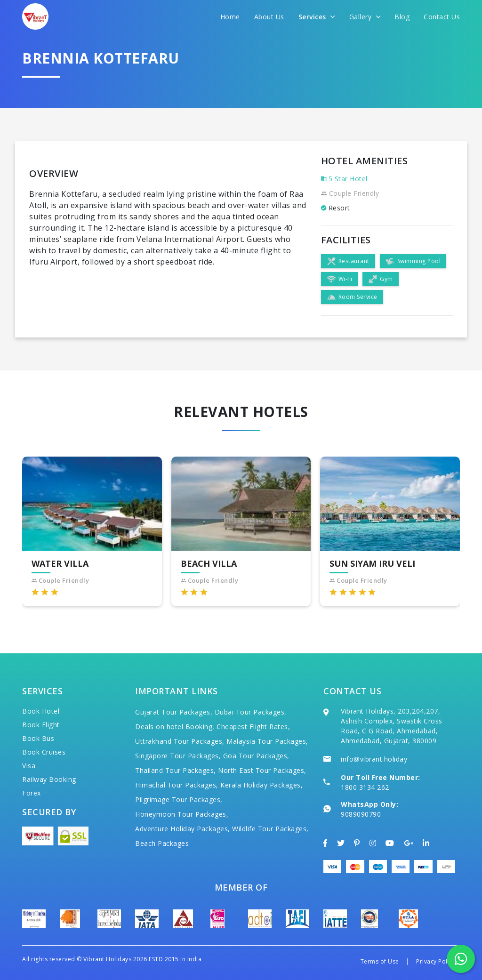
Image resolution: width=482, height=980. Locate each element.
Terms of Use (380, 961)
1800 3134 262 (365, 787)
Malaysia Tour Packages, (267, 741)
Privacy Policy (436, 961)
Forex (32, 793)
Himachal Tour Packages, (177, 785)
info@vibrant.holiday (374, 759)
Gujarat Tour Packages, (174, 712)
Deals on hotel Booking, (175, 727)
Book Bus (38, 738)
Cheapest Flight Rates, (253, 727)
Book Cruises (44, 752)
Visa (29, 766)
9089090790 (361, 814)
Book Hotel (41, 711)
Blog (402, 17)
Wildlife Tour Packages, (270, 829)
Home (230, 17)
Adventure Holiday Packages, (183, 829)
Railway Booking (49, 779)
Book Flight (41, 725)
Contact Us (442, 17)
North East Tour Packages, (262, 770)
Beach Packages (162, 843)
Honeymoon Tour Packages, (182, 814)
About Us (269, 17)
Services (317, 17)
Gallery (365, 17)
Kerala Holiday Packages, (261, 785)
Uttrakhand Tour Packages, (180, 741)
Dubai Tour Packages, (251, 712)
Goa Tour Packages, (256, 756)
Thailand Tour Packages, (176, 770)
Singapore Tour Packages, (178, 756)
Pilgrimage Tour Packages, (179, 799)
